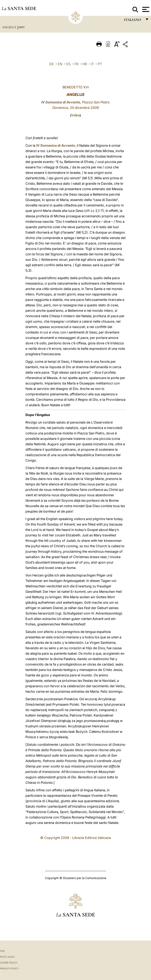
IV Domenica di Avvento (61, 102)
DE (52, 64)
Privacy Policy (9, 969)
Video (75, 115)
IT (92, 64)
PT (100, 64)
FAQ (2, 951)
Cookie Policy (9, 963)
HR (85, 64)
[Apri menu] (145, 9)
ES (68, 64)
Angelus (9, 27)
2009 (21, 27)
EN (60, 64)
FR (76, 64)
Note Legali (7, 957)
